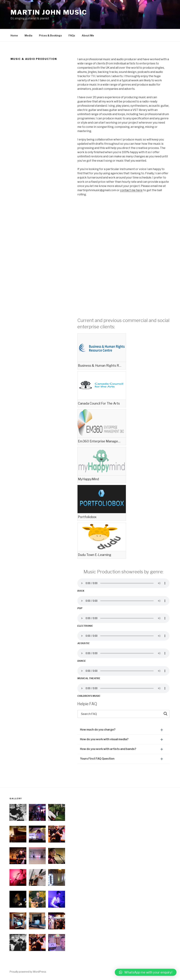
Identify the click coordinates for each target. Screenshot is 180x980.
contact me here (131, 190)
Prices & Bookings (50, 35)
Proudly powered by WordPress (28, 972)
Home (14, 35)
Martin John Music (49, 12)
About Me (88, 35)
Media (28, 35)
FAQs (72, 35)
